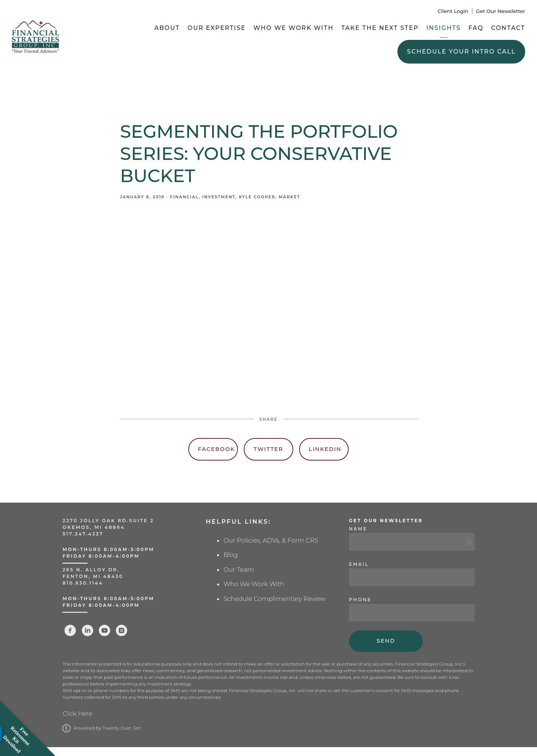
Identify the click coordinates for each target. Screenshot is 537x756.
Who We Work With (293, 28)
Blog (231, 555)
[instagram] (122, 630)
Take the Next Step (380, 28)
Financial (185, 197)
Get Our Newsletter (501, 11)
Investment (219, 197)
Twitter (268, 449)
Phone (360, 600)
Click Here (77, 714)
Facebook (216, 449)
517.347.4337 (83, 534)
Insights (443, 28)
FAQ (476, 28)
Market (290, 197)
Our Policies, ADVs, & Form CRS (271, 540)
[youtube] (105, 630)
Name (358, 529)
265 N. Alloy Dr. (92, 570)
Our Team (239, 569)
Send (386, 641)
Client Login (453, 11)
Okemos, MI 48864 (94, 527)
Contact (508, 28)
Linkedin (325, 449)
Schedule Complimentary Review (274, 599)
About (167, 28)
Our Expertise (217, 28)
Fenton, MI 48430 (93, 576)
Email (359, 564)
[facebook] (70, 630)
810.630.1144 (83, 583)
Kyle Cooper (257, 197)
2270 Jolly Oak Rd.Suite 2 (108, 521)
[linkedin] (88, 630)
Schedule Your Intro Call (461, 52)
